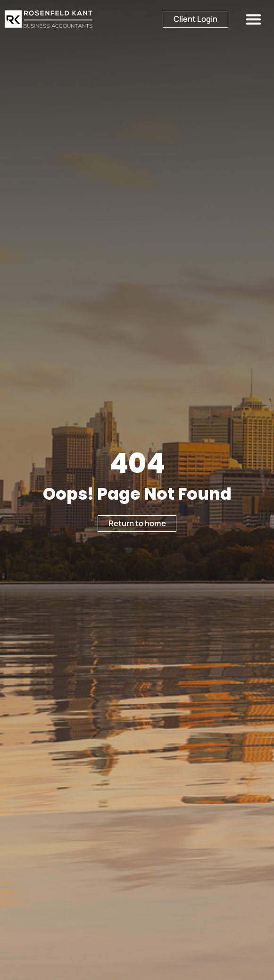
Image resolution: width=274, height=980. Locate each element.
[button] (253, 19)
